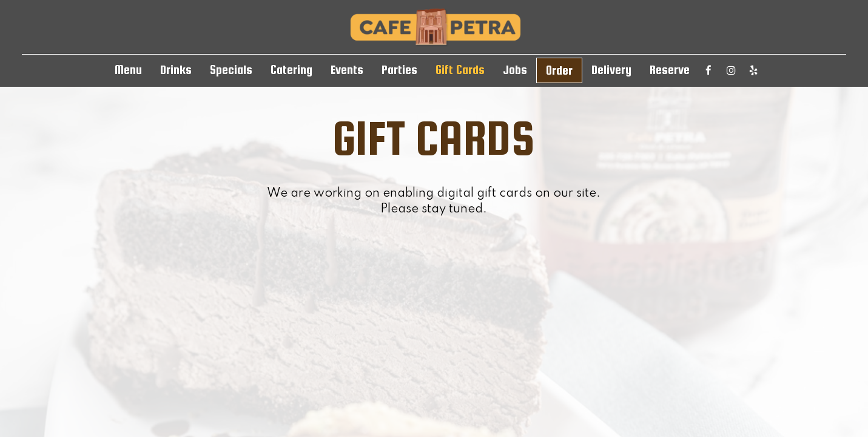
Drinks (176, 70)
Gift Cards (460, 70)
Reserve (670, 70)
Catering (291, 70)
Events (347, 70)
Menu (128, 70)
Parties (399, 70)
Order (559, 70)
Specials (231, 70)
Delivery (611, 70)
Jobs (515, 70)
